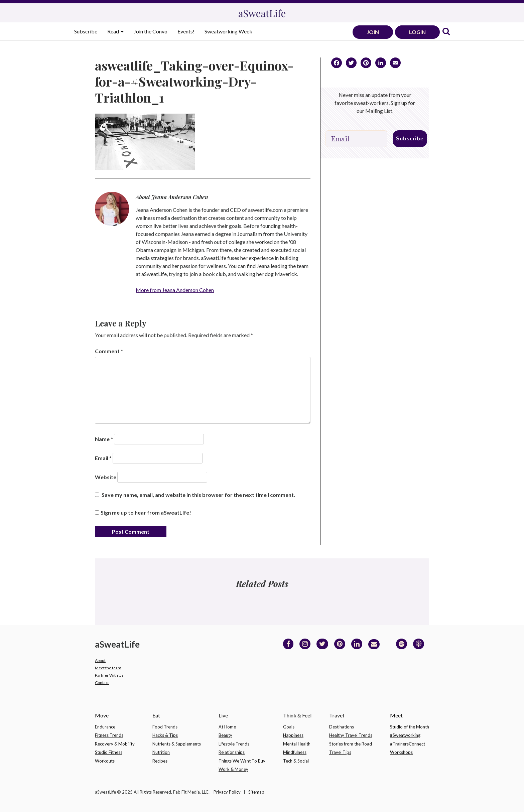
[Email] (356, 139)
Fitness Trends (109, 735)
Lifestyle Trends (234, 744)
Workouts (105, 761)
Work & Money (233, 769)
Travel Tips (340, 752)
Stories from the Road (351, 744)
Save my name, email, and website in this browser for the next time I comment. (198, 495)
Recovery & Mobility (115, 744)
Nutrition (161, 752)
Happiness (293, 735)
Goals (289, 727)
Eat (156, 715)
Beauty (225, 735)
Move (102, 715)
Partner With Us (109, 675)
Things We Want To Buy (242, 761)
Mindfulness (295, 752)
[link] (446, 32)
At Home (227, 727)
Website (106, 477)
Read (114, 31)
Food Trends (165, 727)
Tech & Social (296, 761)
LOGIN (417, 32)
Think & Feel (297, 715)
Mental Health (297, 744)
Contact (102, 683)
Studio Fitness (109, 752)
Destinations (342, 727)
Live (223, 715)
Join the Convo (151, 31)
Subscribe (86, 31)
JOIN (373, 32)
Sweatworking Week (228, 31)
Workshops (401, 752)
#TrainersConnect (408, 744)
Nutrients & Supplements (177, 744)
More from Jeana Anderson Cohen (175, 290)
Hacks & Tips (165, 735)
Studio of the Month (410, 727)
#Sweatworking (405, 735)
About (100, 660)
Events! (186, 31)
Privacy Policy (227, 792)
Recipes (160, 761)
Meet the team (108, 668)
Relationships (232, 752)
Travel (337, 715)
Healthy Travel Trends (351, 735)
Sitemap (256, 792)
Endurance (105, 727)
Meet (396, 715)
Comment (109, 351)
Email (103, 458)
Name (104, 439)
